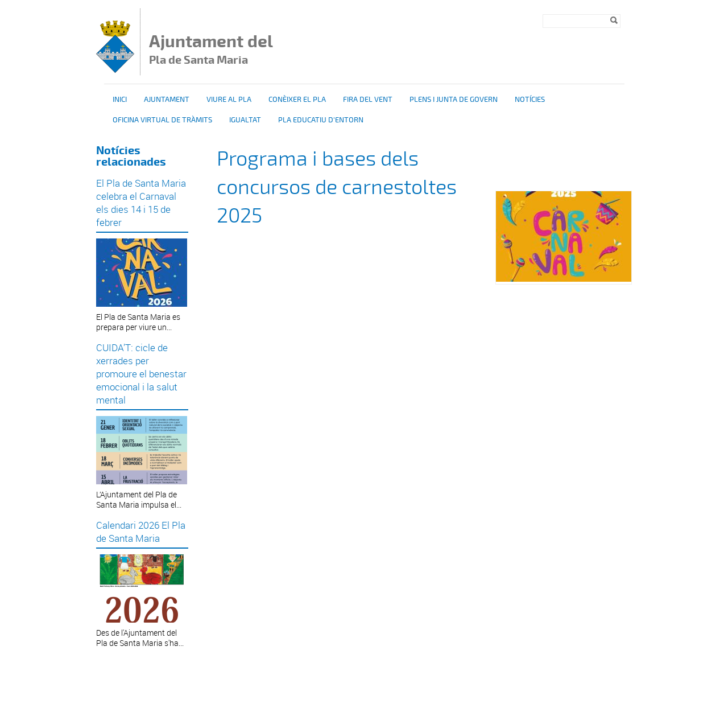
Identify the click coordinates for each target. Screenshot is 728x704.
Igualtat (245, 120)
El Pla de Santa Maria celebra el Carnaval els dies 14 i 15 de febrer (141, 203)
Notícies (530, 100)
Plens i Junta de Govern (454, 100)
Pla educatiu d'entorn (321, 120)
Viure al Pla (229, 100)
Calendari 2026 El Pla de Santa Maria (141, 532)
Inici (120, 100)
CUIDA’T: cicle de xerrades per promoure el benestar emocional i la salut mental (141, 374)
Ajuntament (167, 100)
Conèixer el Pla (297, 100)
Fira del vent (368, 100)
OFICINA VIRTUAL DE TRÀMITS (162, 120)
